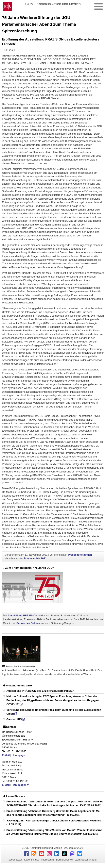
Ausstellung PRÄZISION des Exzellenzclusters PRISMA (41, 691)
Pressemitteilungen (80, 555)
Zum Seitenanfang (86, 860)
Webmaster (15, 860)
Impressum (47, 860)
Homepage (18, 755)
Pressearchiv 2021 (35, 558)
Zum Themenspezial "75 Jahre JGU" (28, 568)
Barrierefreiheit (65, 860)
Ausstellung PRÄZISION (22, 615)
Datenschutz (31, 860)
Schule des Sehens (28, 623)
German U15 (14, 719)
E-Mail (6, 755)
